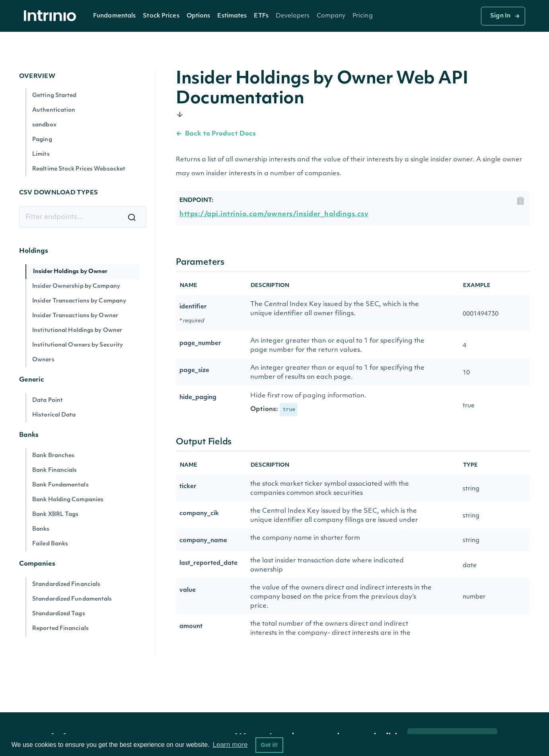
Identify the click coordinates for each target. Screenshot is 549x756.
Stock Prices (161, 16)
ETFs (261, 16)
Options (199, 16)
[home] (52, 16)
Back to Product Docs (216, 134)
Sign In (500, 16)
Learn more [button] (230, 745)
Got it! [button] (269, 745)
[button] (114, 16)
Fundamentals (114, 16)
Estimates (232, 16)
